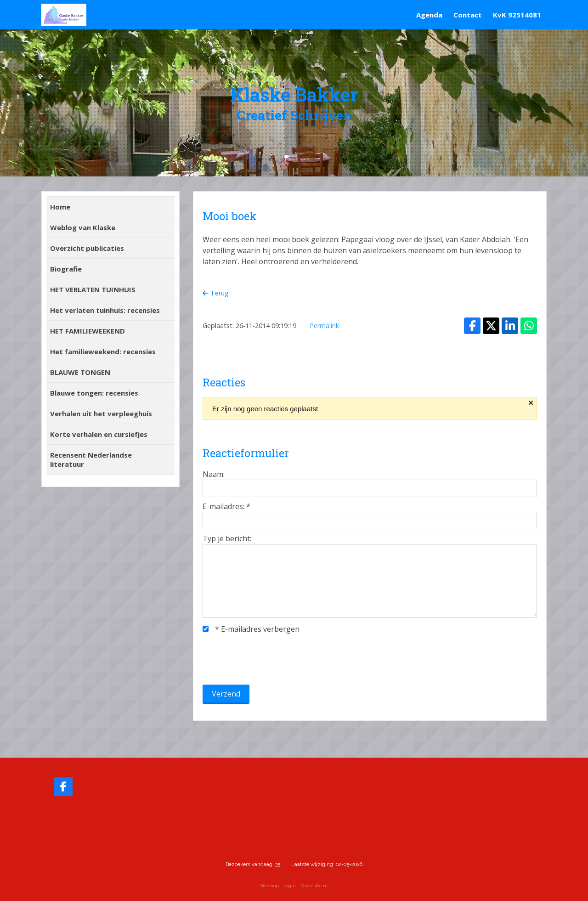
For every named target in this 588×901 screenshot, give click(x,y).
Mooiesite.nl (314, 886)
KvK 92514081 (517, 15)
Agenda (429, 15)
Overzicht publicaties (87, 248)
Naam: (214, 474)
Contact (468, 15)
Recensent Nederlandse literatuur (91, 459)
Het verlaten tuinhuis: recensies (105, 310)
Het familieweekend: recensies (103, 351)
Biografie (66, 269)
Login (290, 886)
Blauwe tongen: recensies (94, 393)
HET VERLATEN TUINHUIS (93, 289)
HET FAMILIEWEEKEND (88, 331)
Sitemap (270, 886)
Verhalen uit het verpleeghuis (101, 414)
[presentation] (272, 659)
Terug (216, 293)
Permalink (324, 326)
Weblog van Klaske (83, 227)
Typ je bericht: (227, 538)
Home (60, 207)
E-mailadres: (226, 506)
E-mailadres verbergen (251, 629)
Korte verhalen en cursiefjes (99, 434)
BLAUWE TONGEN (80, 372)
